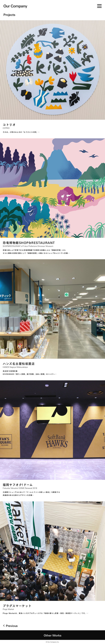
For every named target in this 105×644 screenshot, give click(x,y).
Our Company (15, 6)
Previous (12, 625)
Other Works (53, 635)
